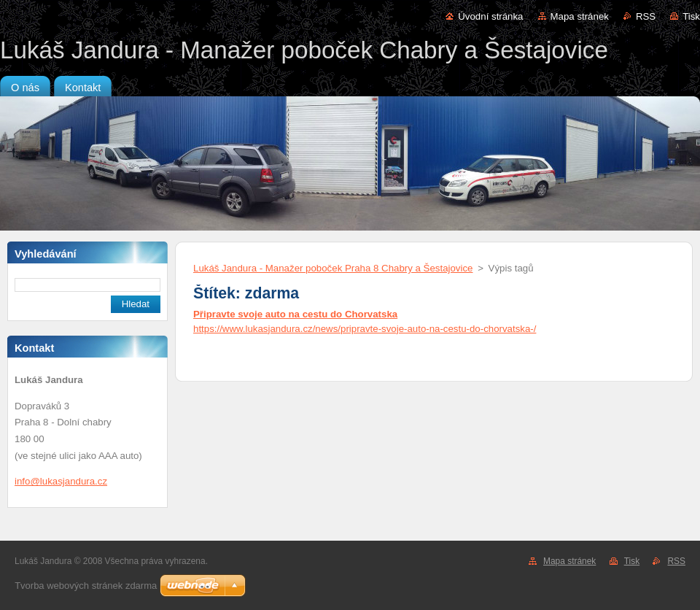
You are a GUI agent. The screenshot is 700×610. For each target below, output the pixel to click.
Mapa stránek (580, 16)
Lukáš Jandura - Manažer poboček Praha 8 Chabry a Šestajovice (333, 268)
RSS (646, 16)
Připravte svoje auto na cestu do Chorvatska (295, 314)
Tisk (691, 16)
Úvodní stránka (490, 16)
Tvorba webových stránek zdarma (86, 586)
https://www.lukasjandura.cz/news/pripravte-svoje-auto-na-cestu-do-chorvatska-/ (365, 329)
